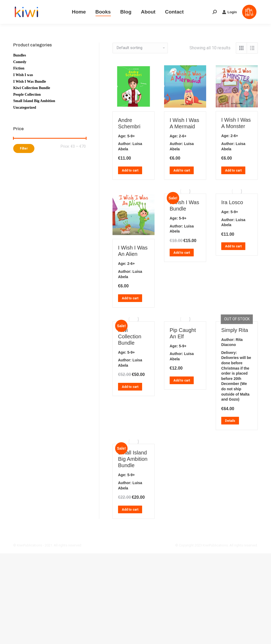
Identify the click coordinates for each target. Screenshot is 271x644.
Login (229, 12)
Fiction (19, 68)
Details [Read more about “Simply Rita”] (230, 421)
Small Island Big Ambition (34, 101)
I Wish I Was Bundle (30, 82)
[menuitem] (79, 12)
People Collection (27, 95)
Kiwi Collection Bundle (130, 336)
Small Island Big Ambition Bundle (133, 459)
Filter (24, 148)
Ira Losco (232, 202)
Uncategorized (25, 108)
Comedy (20, 62)
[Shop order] (140, 48)
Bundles (20, 55)
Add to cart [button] (130, 170)
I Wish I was (23, 75)
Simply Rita (235, 330)
